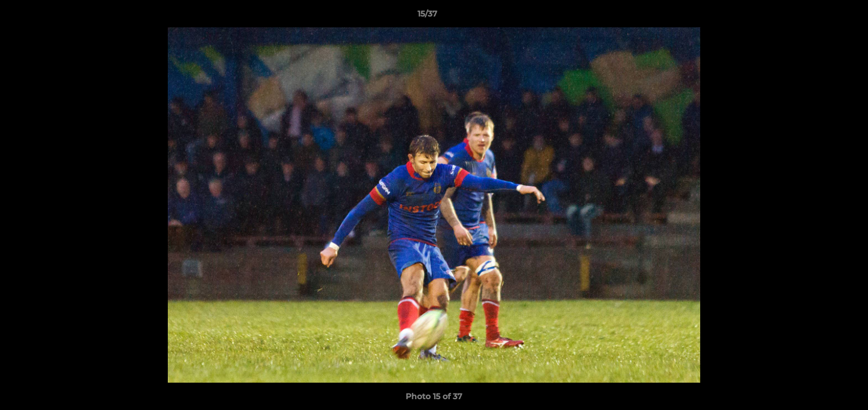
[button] (820, 17)
